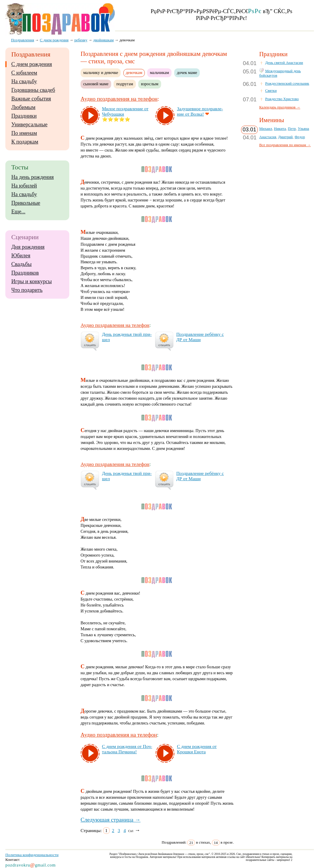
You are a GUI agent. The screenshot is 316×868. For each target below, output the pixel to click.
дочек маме (187, 73)
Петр (292, 129)
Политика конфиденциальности (32, 855)
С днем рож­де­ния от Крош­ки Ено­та (197, 749)
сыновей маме (96, 84)
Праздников (25, 273)
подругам (125, 84)
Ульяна (304, 129)
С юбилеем (24, 73)
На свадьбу (24, 81)
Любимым (23, 107)
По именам (24, 133)
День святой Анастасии (284, 63)
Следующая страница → (111, 820)
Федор (300, 137)
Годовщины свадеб (33, 90)
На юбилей (24, 186)
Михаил (266, 129)
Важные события (31, 99)
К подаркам (25, 142)
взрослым (150, 84)
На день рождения (33, 177)
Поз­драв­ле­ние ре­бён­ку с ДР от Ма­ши (200, 337)
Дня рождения (28, 247)
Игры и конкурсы (32, 281)
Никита (280, 129)
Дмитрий (285, 137)
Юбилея (21, 256)
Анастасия (268, 137)
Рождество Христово (282, 99)
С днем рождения (32, 64)
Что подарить (27, 290)
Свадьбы (21, 264)
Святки (271, 91)
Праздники (24, 116)
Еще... (18, 212)
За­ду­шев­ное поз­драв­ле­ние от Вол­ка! (200, 111)
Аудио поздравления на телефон (119, 99)
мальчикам (159, 73)
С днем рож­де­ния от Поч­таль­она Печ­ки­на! (127, 749)
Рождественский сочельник (287, 84)
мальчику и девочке (101, 73)
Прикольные (26, 203)
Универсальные (29, 125)
